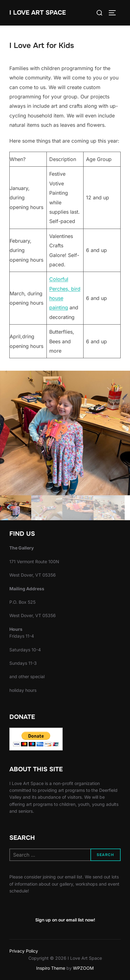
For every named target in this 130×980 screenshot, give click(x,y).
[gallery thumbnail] (16, 508)
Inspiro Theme (51, 968)
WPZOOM (83, 968)
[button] (65, 433)
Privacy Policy (24, 951)
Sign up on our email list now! (65, 920)
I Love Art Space (38, 13)
